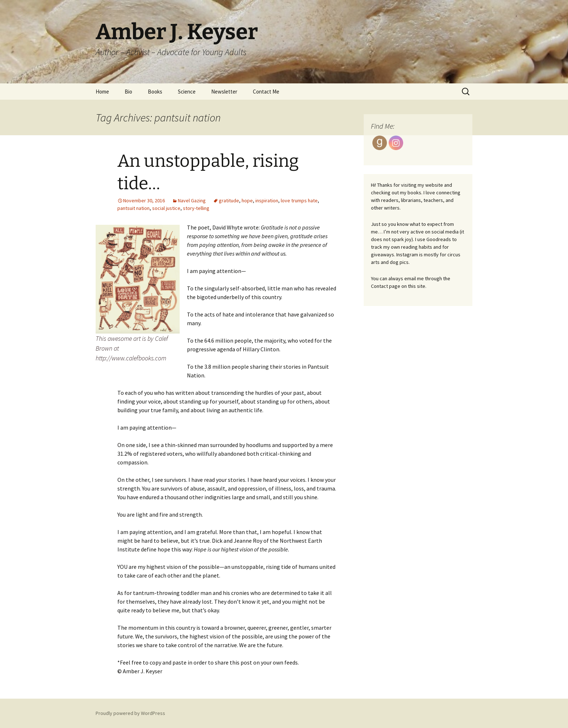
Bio (128, 92)
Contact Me (266, 92)
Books (155, 92)
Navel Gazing (192, 200)
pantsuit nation (133, 208)
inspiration (267, 200)
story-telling (196, 208)
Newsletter (224, 92)
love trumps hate (299, 200)
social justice (166, 208)
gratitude (229, 200)
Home (102, 92)
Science (187, 92)
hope (247, 200)
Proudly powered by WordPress (130, 713)
